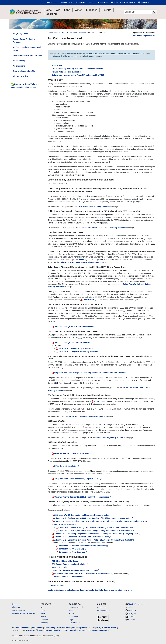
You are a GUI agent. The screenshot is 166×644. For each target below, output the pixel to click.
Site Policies (37, 628)
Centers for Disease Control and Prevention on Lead (75, 570)
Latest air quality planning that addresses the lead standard (77, 69)
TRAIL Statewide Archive (76, 630)
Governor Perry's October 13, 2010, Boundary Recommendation (82, 497)
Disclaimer (26, 628)
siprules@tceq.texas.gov (144, 35)
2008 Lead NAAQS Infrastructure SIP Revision (73, 327)
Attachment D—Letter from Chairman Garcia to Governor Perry (81, 537)
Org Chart (102, 2)
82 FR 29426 (78, 260)
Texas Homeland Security (51, 630)
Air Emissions (19, 66)
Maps (71, 620)
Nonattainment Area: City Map (71, 549)
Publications (74, 617)
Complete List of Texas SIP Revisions (68, 577)
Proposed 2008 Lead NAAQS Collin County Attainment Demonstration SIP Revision (89, 373)
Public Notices (75, 623)
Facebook (132, 610)
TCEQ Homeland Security (107, 628)
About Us (52, 2)
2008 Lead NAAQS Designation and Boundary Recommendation (81, 515)
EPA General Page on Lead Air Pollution (70, 564)
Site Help (16, 628)
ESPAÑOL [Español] (144, 2)
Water (43, 613)
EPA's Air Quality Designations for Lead (88, 416)
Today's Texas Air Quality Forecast (24, 41)
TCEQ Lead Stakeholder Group (65, 561)
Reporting (44, 623)
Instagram (132, 613)
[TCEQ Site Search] (154, 12)
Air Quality (59, 33)
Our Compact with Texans (84, 628)
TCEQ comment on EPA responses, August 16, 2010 (77, 479)
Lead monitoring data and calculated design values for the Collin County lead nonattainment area (90, 590)
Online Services (19, 610)
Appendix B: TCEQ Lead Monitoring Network (77, 352)
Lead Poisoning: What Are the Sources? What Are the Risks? (79, 573)
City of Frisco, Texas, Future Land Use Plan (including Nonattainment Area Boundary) (95, 531)
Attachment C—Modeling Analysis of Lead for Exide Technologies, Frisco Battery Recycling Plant (96, 534)
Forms (71, 613)
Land (42, 610)
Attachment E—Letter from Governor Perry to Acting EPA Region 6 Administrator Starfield (93, 540)
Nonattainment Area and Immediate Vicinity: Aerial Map (82, 546)
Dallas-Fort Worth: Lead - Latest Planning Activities (104, 228)
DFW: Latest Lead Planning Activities (94, 207)
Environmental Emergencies (24, 613)
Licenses (44, 620)
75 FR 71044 (99, 401)
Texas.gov (32, 630)
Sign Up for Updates (123, 2)
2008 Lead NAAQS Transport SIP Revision (71, 343)
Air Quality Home (20, 34)
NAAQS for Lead (60, 567)
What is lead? (58, 66)
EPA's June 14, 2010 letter (65, 466)
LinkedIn (132, 617)
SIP (68, 33)
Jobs (91, 2)
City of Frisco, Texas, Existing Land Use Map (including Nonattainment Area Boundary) (96, 527)
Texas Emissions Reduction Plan (27, 56)
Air (42, 607)
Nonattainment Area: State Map (72, 552)
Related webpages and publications (67, 72)
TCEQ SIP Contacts (56, 585)
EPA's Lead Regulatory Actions (111, 437)
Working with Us (104, 610)
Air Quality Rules (20, 76)
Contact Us (66, 2)
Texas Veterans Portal (99, 630)
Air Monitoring (19, 61)
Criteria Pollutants (79, 33)
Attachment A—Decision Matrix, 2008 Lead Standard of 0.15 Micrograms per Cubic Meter (92, 518)
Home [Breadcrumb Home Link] (50, 33)
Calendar (80, 2)
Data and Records (76, 607)
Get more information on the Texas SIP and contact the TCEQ (78, 75)
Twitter (130, 607)
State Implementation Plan (24, 71)
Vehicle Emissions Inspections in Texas (27, 49)
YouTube (132, 620)
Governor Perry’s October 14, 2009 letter (71, 453)
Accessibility (50, 628)
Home (15, 604)
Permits (44, 617)
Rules (71, 610)
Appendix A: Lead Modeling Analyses (74, 348)
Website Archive (64, 628)
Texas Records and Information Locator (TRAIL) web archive (113, 53)
